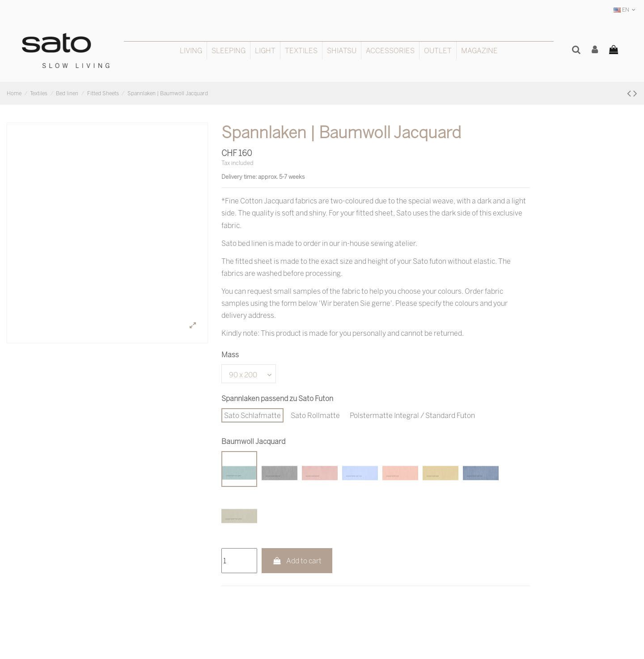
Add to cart (297, 561)
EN (625, 10)
